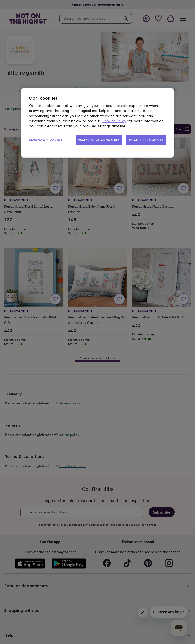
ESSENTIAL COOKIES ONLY (99, 140)
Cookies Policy (114, 121)
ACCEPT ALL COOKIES (146, 140)
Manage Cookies (46, 140)
